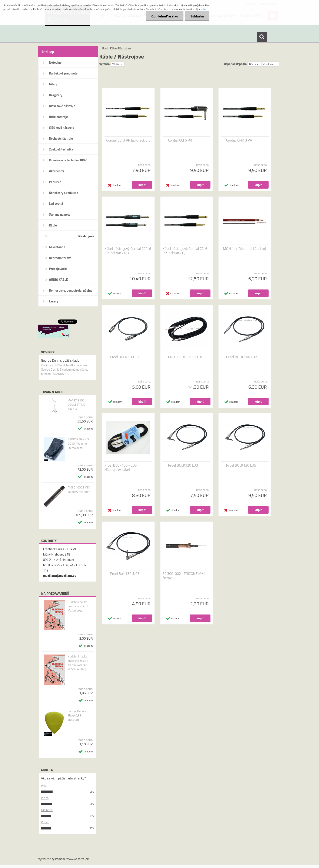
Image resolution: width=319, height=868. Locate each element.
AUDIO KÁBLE (59, 280)
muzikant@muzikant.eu (60, 576)
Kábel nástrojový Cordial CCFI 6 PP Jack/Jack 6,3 (128, 251)
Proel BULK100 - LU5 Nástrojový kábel (121, 467)
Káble (53, 225)
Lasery (54, 301)
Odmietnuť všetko (165, 16)
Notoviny (55, 62)
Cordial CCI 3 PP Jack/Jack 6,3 (128, 140)
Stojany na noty (60, 214)
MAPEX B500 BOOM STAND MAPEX (76, 405)
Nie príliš (47, 810)
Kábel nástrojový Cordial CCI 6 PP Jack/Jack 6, (185, 251)
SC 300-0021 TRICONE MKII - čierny (185, 576)
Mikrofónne (57, 247)
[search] (262, 37)
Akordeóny (57, 171)
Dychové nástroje (61, 138)
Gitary (53, 84)
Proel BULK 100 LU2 (242, 357)
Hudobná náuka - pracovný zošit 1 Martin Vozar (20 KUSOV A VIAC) (78, 663)
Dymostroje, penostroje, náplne (71, 290)
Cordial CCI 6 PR (180, 140)
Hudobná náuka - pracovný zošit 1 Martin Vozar (78, 606)
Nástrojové (86, 236)
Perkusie (55, 182)
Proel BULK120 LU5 (241, 465)
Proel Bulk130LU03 (125, 574)
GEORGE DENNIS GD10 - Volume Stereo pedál (78, 444)
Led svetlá (56, 204)
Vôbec (45, 822)
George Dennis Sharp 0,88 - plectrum (77, 715)
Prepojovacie (58, 269)
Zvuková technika (61, 149)
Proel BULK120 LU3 (183, 465)
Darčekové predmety (63, 73)
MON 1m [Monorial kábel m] (245, 249)
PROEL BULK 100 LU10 (186, 357)
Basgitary (56, 95)
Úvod (105, 48)
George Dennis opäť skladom (62, 360)
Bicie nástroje (59, 117)
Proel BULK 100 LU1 (125, 357)
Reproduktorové (60, 258)
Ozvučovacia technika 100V (68, 160)
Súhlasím (197, 16)
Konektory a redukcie (64, 193)
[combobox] (254, 64)
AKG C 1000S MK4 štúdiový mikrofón (79, 490)
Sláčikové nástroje (62, 128)
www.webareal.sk (78, 859)
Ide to (45, 798)
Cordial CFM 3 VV (239, 140)
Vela (44, 786)
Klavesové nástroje (62, 106)
